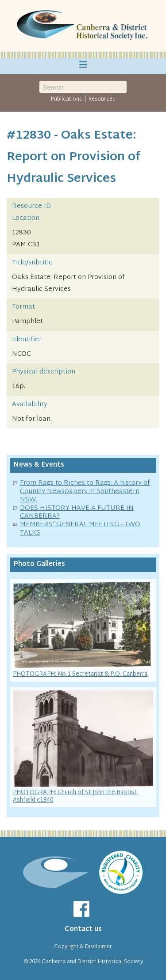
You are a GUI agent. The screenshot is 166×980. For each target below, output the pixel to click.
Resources (102, 99)
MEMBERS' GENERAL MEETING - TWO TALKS (80, 529)
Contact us (83, 929)
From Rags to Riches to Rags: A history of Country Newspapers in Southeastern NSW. (85, 492)
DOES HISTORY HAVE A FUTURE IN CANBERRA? (77, 513)
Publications (66, 99)
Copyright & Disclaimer (83, 947)
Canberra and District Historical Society (92, 962)
